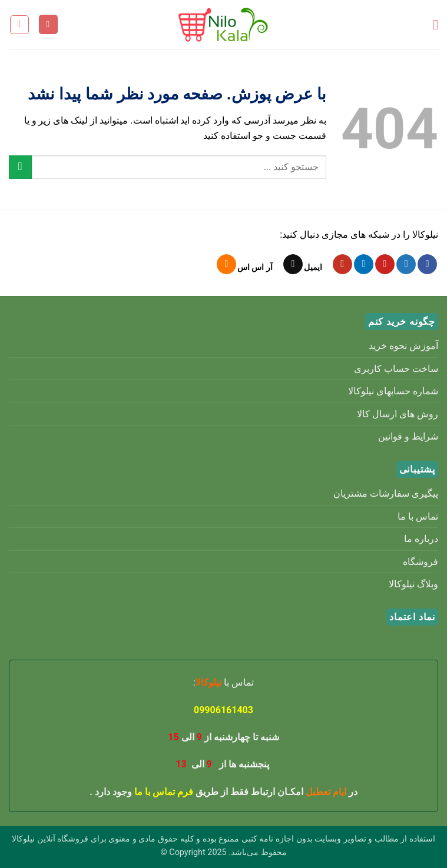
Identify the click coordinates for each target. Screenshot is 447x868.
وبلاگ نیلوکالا (413, 584)
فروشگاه (420, 562)
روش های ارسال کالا (398, 414)
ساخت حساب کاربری (396, 369)
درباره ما (421, 539)
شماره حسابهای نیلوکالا (393, 391)
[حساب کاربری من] (48, 24)
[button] (431, 24)
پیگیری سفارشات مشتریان (386, 493)
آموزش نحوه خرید (403, 346)
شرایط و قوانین (408, 436)
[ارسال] (20, 167)
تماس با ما (418, 516)
